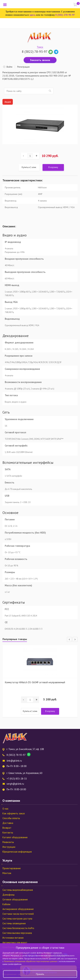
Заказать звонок (40, 60)
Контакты (8, 833)
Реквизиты (8, 842)
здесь (32, 15)
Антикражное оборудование (18, 909)
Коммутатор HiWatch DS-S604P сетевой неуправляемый (35, 682)
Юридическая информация (17, 852)
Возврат (7, 828)
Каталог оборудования (15, 837)
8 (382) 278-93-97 (65, 15)
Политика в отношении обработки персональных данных (31, 961)
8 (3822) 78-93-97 (35, 52)
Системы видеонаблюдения (18, 890)
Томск (40, 47)
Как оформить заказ (14, 813)
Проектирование (12, 868)
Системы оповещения (14, 923)
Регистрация (23, 67)
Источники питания (13, 938)
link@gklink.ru (14, 761)
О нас (6, 809)
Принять (40, 974)
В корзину (53, 167)
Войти (9, 67)
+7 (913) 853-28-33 (17, 779)
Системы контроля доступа (17, 919)
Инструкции (9, 847)
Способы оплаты (11, 818)
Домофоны (8, 895)
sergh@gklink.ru (15, 784)
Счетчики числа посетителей (18, 914)
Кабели (6, 904)
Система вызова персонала (17, 933)
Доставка (8, 823)
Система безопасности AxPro (18, 928)
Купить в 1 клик (29, 167)
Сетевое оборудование (15, 899)
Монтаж (7, 873)
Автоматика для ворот (15, 942)
